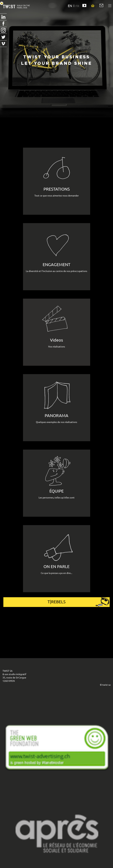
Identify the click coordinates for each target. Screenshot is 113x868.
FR (77, 6)
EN (70, 6)
